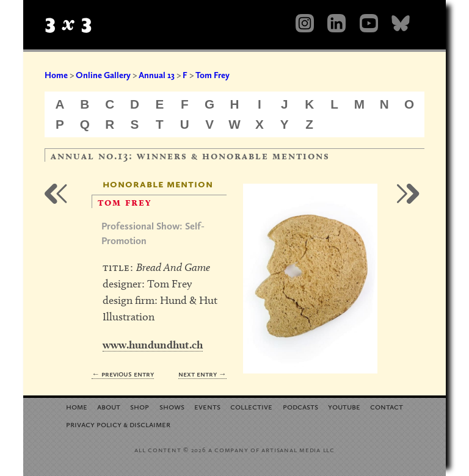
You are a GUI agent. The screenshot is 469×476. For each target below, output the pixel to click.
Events (207, 406)
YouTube (344, 406)
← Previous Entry (123, 374)
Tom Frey (213, 75)
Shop (140, 406)
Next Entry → (202, 374)
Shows (172, 406)
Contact (387, 406)
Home (56, 75)
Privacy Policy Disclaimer (118, 424)
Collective (251, 406)
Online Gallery (103, 75)
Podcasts (300, 406)
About (109, 406)
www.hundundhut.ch (153, 344)
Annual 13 (157, 75)
